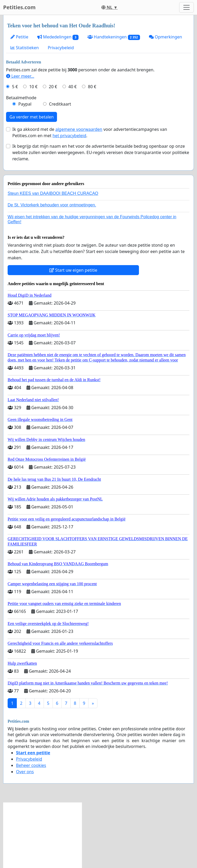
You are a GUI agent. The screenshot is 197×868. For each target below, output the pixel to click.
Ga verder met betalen (32, 117)
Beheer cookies (31, 765)
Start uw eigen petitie (73, 270)
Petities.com (19, 7)
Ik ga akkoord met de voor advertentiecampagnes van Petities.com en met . (90, 132)
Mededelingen (58, 37)
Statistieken (25, 48)
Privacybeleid (61, 48)
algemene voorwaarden (79, 129)
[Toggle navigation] (186, 7)
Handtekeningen (114, 37)
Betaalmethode (21, 98)
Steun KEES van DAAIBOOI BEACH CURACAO (53, 193)
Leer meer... (20, 76)
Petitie (19, 37)
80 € (92, 87)
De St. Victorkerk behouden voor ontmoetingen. (52, 205)
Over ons (25, 772)
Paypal (25, 104)
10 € (33, 87)
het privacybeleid (69, 136)
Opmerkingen (165, 37)
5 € (15, 87)
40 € (72, 87)
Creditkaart (60, 104)
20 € (53, 87)
